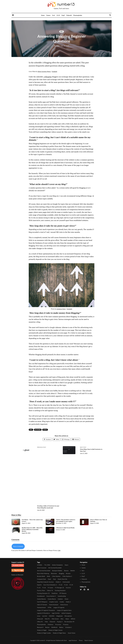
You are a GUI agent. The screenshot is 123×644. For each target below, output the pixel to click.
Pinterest (76, 439)
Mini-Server (55, 619)
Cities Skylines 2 (67, 576)
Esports (39, 585)
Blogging (38, 430)
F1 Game (50, 588)
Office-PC (40, 622)
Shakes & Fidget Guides (44, 633)
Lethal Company (66, 613)
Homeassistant (41, 607)
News (67, 619)
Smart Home (72, 633)
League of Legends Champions (46, 610)
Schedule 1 (69, 627)
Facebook (47, 439)
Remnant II (40, 627)
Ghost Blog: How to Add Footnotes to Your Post (88, 450)
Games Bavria (52, 599)
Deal (54, 579)
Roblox (61, 627)
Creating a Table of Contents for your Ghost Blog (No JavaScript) (48, 508)
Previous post (42, 447)
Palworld (69, 15)
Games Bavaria (41, 599)
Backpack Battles (57, 571)
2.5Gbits (40, 565)
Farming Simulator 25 (43, 593)
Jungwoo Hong (61, 309)
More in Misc (16, 516)
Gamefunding (62, 596)
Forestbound (41, 596)
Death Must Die (62, 579)
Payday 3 (60, 622)
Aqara (66, 565)
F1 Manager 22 (59, 588)
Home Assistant (54, 605)
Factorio (68, 588)
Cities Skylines (56, 576)
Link (59, 552)
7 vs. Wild (47, 565)
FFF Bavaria (63, 593)
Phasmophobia (78, 15)
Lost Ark (45, 616)
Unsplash (54, 71)
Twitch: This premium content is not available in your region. (66, 522)
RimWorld (54, 627)
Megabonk (59, 616)
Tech (54, 15)
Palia (46, 622)
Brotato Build (41, 576)
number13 (43, 640)
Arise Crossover (42, 568)
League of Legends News (64, 610)
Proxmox (66, 624)
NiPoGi (73, 619)
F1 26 (44, 588)
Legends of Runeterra (43, 613)
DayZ (63, 15)
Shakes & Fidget (42, 630)
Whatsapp (66, 439)
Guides (62, 602)
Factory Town (41, 590)
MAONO (52, 616)
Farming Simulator (60, 590)
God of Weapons (42, 602)
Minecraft (40, 619)
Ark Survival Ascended (55, 568)
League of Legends (59, 607)
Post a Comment (18, 548)
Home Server (64, 605)
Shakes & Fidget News (59, 633)
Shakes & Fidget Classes (55, 630)
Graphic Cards (54, 602)
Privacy (81, 640)
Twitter (56, 439)
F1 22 (61, 585)
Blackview (54, 573)
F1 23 (66, 585)
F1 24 (71, 585)
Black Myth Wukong (43, 573)
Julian (57, 46)
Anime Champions (57, 565)
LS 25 (58, 15)
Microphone (68, 616)
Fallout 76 (50, 590)
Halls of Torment (42, 605)
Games (48, 15)
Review (47, 627)
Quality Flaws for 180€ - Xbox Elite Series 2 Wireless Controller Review (32, 531)
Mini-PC (47, 619)
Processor (58, 624)
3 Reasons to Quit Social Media (65, 529)
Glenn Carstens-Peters (44, 71)
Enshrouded (66, 582)
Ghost (45, 430)
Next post (83, 447)
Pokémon (51, 624)
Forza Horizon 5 (51, 596)
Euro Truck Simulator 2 (50, 585)
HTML (50, 607)
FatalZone (55, 593)
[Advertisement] (49, 480)
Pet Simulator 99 (69, 622)
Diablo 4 (58, 582)
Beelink (73, 571)
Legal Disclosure (73, 640)
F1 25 (39, 588)
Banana (66, 571)
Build (48, 576)
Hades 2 (68, 602)
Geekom (60, 599)
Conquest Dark (42, 579)
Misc (62, 31)
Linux (39, 616)
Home (43, 15)
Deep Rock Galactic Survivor (45, 582)
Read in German (89, 640)
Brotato (68, 573)
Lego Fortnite (56, 613)
